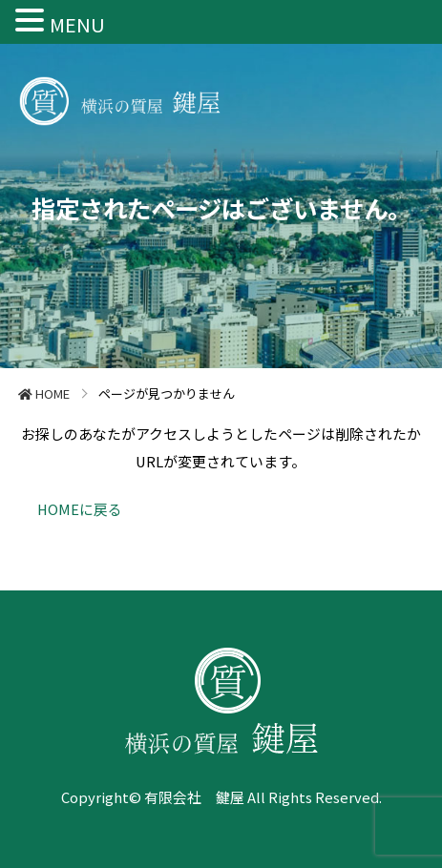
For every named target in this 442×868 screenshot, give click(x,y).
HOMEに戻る (80, 509)
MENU (77, 24)
